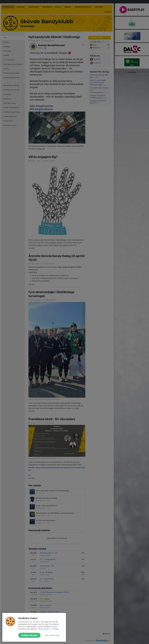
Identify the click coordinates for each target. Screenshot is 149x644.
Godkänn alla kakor (29, 635)
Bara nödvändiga (52, 635)
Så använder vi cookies (48, 629)
